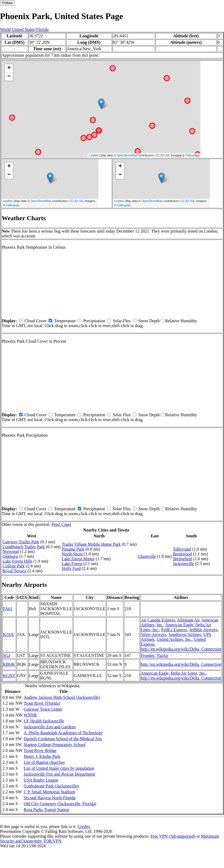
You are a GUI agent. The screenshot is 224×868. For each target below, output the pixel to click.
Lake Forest (72, 564)
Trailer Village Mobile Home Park (91, 544)
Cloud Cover (35, 321)
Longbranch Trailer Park (24, 547)
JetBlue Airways (203, 630)
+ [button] (9, 68)
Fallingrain (192, 155)
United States (23, 29)
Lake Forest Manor (78, 559)
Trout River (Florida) (42, 703)
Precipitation (94, 321)
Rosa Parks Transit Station (46, 810)
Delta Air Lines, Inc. (188, 673)
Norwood (10, 551)
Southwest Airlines (185, 634)
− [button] (9, 77)
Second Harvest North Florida (49, 798)
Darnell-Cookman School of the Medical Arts (63, 739)
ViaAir (162, 655)
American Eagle (179, 625)
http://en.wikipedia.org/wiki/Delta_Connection (181, 649)
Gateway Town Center (43, 709)
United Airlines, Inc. (174, 639)
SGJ (7, 655)
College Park (14, 566)
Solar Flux (122, 321)
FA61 (8, 609)
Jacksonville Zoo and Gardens (50, 727)
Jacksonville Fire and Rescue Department (59, 774)
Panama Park (73, 549)
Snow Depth (149, 321)
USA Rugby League (41, 780)
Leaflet (93, 155)
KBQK (9, 664)
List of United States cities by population (59, 768)
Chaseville (147, 556)
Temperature (65, 321)
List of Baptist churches (44, 762)
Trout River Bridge (40, 751)
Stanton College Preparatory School (55, 745)
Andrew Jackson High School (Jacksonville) (62, 697)
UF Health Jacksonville (44, 721)
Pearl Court (61, 524)
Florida (42, 29)
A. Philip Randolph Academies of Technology (63, 733)
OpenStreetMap (127, 155)
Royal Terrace (15, 571)
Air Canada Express (158, 620)
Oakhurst (10, 556)
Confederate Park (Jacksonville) (51, 786)
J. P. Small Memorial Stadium (49, 792)
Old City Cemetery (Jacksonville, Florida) (60, 804)
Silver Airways (154, 634)
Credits (84, 827)
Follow (7, 3)
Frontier (147, 655)
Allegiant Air (188, 620)
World (5, 29)
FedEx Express (174, 630)
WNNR (30, 715)
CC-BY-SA (162, 155)
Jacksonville (184, 564)
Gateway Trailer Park (21, 542)
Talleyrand (182, 549)
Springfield (183, 559)
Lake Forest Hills (17, 561)
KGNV (9, 676)
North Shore (72, 554)
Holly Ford (71, 568)
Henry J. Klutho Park (42, 756)
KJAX (8, 634)
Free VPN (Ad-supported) (173, 836)
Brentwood (182, 554)
